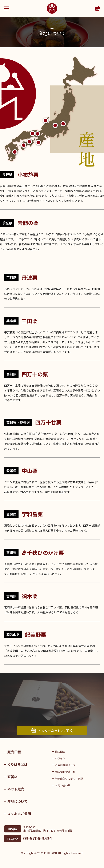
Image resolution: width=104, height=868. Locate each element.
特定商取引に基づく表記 (69, 778)
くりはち (52, 8)
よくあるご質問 (19, 814)
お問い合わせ (63, 785)
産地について (17, 801)
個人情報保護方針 (65, 772)
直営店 (12, 777)
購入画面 (60, 752)
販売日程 (14, 752)
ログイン (60, 758)
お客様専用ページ (65, 765)
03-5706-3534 (37, 838)
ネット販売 (16, 789)
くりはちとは (17, 764)
